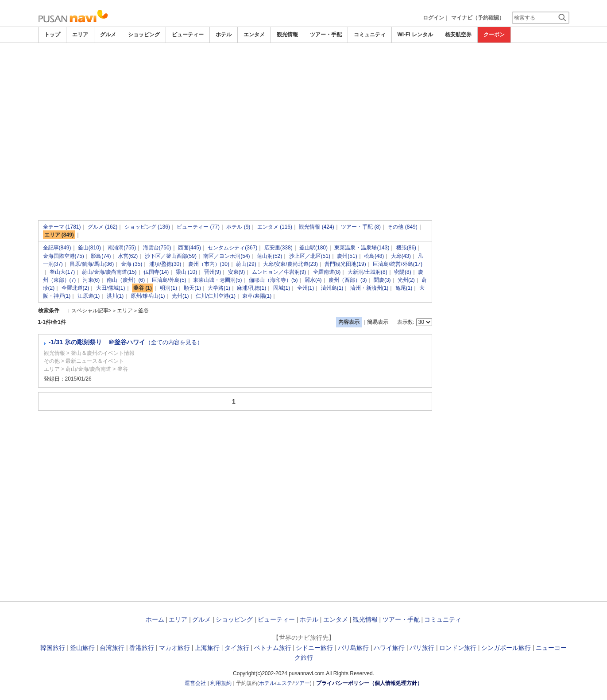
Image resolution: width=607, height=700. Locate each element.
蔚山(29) (246, 264)
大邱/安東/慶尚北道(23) (290, 264)
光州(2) (406, 280)
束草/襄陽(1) (257, 296)
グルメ (108, 35)
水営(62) (128, 256)
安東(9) (237, 272)
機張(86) (406, 248)
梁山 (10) (187, 272)
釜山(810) (89, 248)
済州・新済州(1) (369, 288)
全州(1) (306, 288)
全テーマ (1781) (62, 227)
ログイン (433, 18)
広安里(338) (278, 248)
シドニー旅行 (314, 648)
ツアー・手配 (326, 35)
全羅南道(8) (327, 272)
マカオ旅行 (174, 648)
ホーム (155, 619)
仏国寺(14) (156, 272)
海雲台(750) (157, 248)
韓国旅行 (53, 648)
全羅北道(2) (75, 288)
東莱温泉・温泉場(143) (362, 248)
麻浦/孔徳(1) (251, 288)
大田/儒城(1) (111, 288)
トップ (52, 35)
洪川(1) (115, 296)
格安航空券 (458, 35)
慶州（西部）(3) (348, 280)
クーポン (494, 35)
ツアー (302, 683)
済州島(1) (332, 288)
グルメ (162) (102, 227)
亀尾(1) (404, 288)
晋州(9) (213, 272)
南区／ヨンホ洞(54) (226, 256)
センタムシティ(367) (232, 248)
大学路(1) (219, 288)
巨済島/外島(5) (169, 280)
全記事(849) (57, 248)
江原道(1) (89, 296)
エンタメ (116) (275, 227)
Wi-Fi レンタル (416, 35)
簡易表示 (378, 322)
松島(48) (374, 256)
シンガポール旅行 (506, 648)
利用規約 (221, 683)
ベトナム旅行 (273, 648)
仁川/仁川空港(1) (216, 296)
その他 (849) (402, 227)
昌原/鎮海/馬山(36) (92, 264)
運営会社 (195, 683)
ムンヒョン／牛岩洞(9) (279, 272)
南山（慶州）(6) (126, 280)
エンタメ (254, 35)
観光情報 (287, 35)
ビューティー (188, 35)
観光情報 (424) (316, 227)
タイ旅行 (237, 648)
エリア (80, 35)
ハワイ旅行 (389, 648)
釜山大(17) (62, 272)
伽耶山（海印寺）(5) (273, 280)
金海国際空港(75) (64, 256)
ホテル (224, 35)
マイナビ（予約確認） (478, 18)
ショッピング (144, 35)
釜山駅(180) (313, 248)
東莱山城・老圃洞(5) (218, 280)
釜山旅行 (82, 648)
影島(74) (101, 256)
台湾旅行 (112, 648)
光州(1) (180, 296)
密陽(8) (403, 272)
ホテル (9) (238, 227)
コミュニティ (370, 35)
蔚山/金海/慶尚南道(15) (109, 272)
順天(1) (192, 288)
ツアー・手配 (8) (361, 227)
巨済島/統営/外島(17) (398, 264)
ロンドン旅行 (458, 648)
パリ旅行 (422, 648)
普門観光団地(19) (345, 264)
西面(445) (189, 248)
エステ (284, 683)
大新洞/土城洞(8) (367, 272)
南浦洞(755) (122, 248)
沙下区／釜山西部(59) (171, 256)
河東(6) (91, 280)
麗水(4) (313, 280)
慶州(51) (347, 256)
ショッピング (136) (147, 227)
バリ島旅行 (353, 648)
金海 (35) (132, 264)
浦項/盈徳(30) (165, 264)
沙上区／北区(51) (310, 256)
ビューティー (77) (198, 227)
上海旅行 (207, 648)
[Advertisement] (304, 67)
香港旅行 (142, 648)
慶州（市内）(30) (209, 264)
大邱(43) (401, 256)
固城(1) (282, 288)
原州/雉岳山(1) (148, 296)
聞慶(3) (382, 280)
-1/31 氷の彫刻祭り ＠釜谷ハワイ (126, 342)
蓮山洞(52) (269, 256)
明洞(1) (168, 288)
